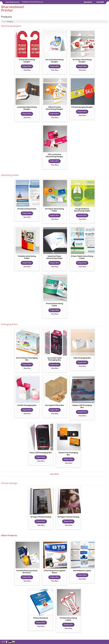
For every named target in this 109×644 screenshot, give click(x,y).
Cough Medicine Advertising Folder (82, 210)
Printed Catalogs (9, 483)
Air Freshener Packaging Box (27, 359)
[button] (12, 2)
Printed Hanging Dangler (82, 107)
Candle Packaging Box (27, 405)
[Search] (107, 9)
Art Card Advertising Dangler (54, 61)
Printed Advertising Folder (54, 305)
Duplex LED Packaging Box (82, 406)
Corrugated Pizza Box (54, 405)
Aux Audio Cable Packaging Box (55, 359)
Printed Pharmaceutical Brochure (27, 572)
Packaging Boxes (9, 324)
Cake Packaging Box (82, 358)
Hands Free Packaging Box (68, 454)
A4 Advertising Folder (27, 209)
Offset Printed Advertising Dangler (54, 108)
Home (4, 22)
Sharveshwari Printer (13, 9)
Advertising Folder (10, 175)
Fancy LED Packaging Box (41, 453)
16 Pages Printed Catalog (68, 517)
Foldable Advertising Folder (27, 257)
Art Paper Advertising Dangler (82, 61)
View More (27, 70)
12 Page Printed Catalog (41, 517)
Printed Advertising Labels (68, 619)
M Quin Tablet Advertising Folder (82, 257)
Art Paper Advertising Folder (54, 210)
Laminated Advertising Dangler (27, 108)
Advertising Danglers (11, 26)
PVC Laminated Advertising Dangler (54, 155)
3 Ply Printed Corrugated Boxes (54, 572)
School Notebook (41, 618)
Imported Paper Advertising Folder (54, 257)
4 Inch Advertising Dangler (27, 61)
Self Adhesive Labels (82, 571)
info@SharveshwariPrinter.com (33, 2)
